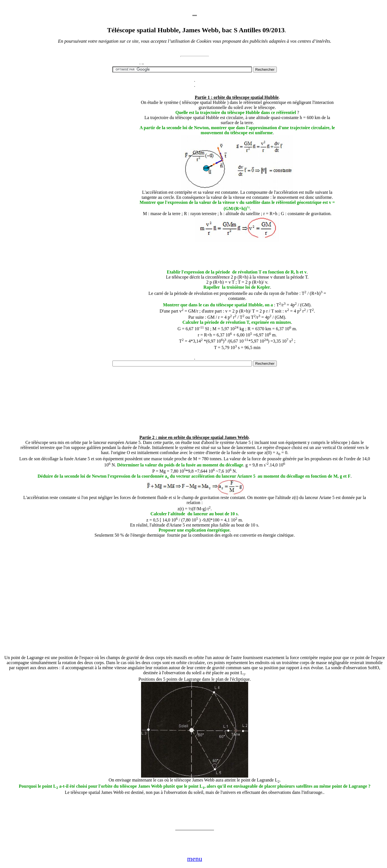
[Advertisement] (96, 184)
